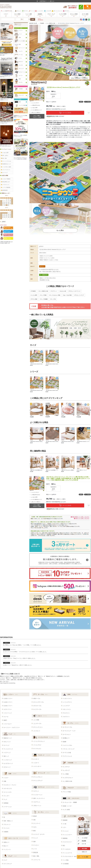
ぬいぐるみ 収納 (68, 295)
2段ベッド (6, 756)
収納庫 (64, 742)
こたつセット (37, 731)
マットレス (7, 828)
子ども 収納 (34, 299)
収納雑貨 (65, 820)
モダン (35, 827)
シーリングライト (67, 702)
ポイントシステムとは (6, 161)
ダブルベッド (7, 767)
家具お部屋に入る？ (6, 182)
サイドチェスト (37, 749)
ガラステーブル (37, 706)
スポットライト (67, 709)
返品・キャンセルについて (57, 11)
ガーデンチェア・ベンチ (69, 731)
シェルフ (6, 778)
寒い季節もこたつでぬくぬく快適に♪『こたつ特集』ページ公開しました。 (22, 645)
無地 (34, 831)
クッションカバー (67, 835)
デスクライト (66, 713)
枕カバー (6, 846)
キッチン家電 (66, 810)
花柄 (34, 842)
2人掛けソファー (8, 702)
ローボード (36, 759)
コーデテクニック (5, 185)
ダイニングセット (38, 777)
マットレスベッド (8, 749)
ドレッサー (7, 796)
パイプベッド (7, 753)
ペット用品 (66, 860)
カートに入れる (65, 113)
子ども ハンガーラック (75, 291)
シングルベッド (8, 760)
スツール (6, 717)
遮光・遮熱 (36, 856)
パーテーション (8, 807)
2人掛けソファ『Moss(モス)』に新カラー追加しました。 (18, 665)
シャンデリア (66, 706)
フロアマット (37, 802)
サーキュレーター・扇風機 (70, 802)
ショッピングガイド (39, 11)
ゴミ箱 (64, 824)
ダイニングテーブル (38, 702)
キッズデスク (66, 767)
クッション (66, 831)
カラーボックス (8, 789)
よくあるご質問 (48, 11)
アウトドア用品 (67, 792)
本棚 (5, 781)
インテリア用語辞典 (6, 187)
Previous (29, 410)
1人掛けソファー (8, 698)
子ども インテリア (80, 295)
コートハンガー (8, 792)
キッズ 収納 (44, 295)
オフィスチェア (8, 864)
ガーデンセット (67, 734)
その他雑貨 (66, 864)
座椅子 (5, 720)
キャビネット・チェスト (10, 785)
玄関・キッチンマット (39, 798)
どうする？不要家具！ (6, 179)
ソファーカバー (8, 724)
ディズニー (36, 845)
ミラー (64, 827)
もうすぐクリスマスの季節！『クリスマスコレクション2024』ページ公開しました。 (25, 652)
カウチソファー (8, 709)
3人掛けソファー (8, 706)
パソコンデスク (37, 745)
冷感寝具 (6, 832)
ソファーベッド (8, 713)
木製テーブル (37, 698)
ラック (5, 799)
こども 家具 (34, 295)
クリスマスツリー (67, 842)
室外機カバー (66, 738)
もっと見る (60, 230)
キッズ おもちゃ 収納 (55, 295)
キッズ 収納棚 (44, 299)
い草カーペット (37, 806)
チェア (5, 860)
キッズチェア (66, 770)
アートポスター (67, 849)
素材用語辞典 (4, 190)
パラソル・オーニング (69, 749)
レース (35, 849)
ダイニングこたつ (38, 727)
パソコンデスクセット (39, 741)
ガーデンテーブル (67, 727)
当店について (18, 11)
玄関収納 (6, 803)
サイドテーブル (37, 709)
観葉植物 (65, 838)
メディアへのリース (6, 170)
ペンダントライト (67, 698)
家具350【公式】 (33, 23)
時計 (64, 846)
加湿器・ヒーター (67, 806)
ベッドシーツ (7, 850)
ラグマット (54, 291)
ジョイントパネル (67, 745)
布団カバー (7, 842)
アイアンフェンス (67, 756)
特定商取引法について (6, 164)
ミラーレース (37, 860)
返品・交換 (4, 158)
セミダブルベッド (8, 763)
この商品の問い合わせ (36, 105)
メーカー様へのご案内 (6, 167)
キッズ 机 (53, 299)
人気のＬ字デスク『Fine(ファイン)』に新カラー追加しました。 (20, 658)
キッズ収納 (66, 774)
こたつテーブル (37, 724)
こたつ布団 (36, 720)
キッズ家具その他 (51, 23)
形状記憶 (36, 852)
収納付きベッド (8, 738)
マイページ (32, 11)
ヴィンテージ (37, 823)
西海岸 (35, 816)
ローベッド (7, 745)
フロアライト (66, 717)
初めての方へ (25, 11)
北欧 (34, 820)
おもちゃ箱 (63, 291)
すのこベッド (7, 742)
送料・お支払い (5, 155)
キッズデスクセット (68, 778)
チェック (36, 838)
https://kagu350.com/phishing (8, 683)
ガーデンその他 (67, 753)
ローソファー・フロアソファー (12, 728)
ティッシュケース (67, 853)
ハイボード (36, 763)
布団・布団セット (8, 821)
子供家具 (42, 23)
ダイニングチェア (38, 781)
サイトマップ (4, 173)
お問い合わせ (66, 11)
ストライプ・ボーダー (39, 834)
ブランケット (7, 824)
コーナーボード (37, 766)
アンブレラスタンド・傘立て (70, 856)
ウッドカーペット (38, 795)
